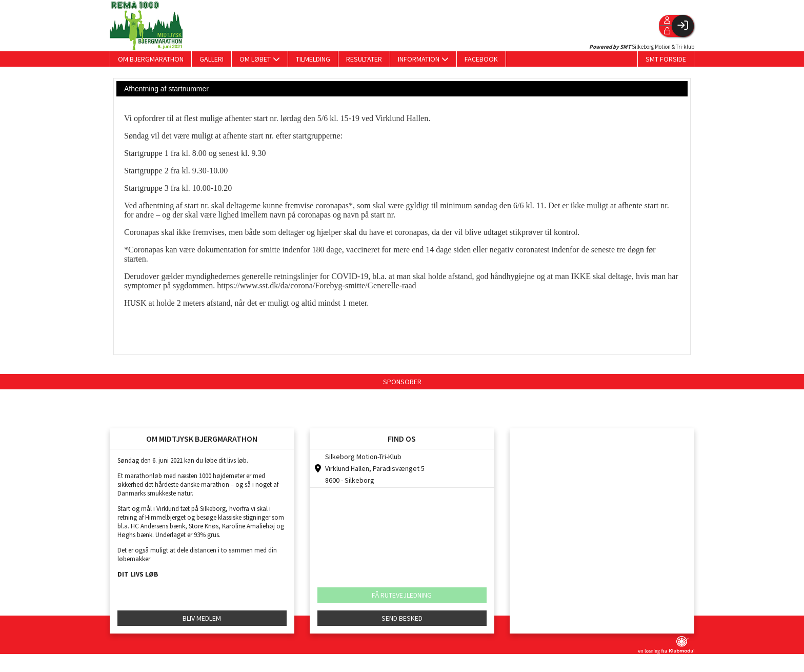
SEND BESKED (402, 618)
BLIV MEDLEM (202, 618)
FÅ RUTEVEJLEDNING (402, 595)
